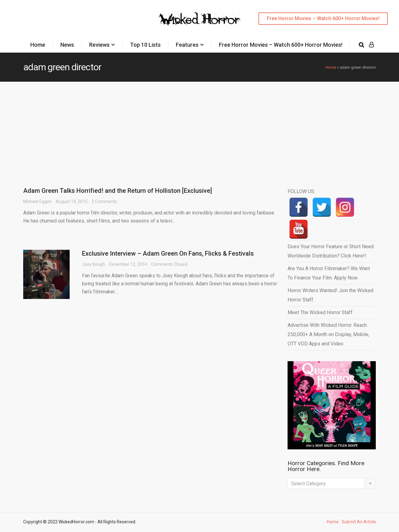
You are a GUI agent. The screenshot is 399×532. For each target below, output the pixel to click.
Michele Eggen (37, 201)
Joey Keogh (93, 264)
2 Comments (104, 201)
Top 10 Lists (145, 45)
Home (38, 45)
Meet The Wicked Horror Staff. (321, 312)
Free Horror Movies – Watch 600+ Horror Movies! (323, 18)
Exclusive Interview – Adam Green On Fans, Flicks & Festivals (168, 253)
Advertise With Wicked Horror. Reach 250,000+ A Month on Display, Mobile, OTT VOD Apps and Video (328, 334)
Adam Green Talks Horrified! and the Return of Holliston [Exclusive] (118, 191)
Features (187, 45)
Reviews (99, 45)
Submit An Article (359, 522)
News (67, 45)
